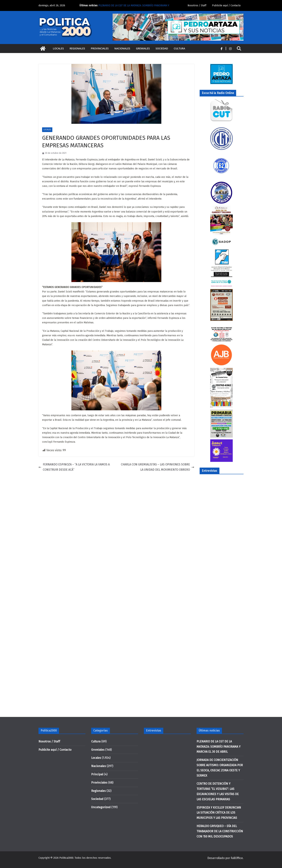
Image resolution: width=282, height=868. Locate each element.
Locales (58, 48)
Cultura (179, 48)
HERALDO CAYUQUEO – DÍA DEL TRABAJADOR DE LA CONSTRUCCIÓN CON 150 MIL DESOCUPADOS (220, 831)
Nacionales (122, 48)
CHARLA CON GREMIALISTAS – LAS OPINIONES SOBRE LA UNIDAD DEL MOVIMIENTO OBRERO (158, 467)
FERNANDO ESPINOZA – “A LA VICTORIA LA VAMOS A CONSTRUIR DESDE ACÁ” (74, 467)
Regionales (77, 48)
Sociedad (162, 48)
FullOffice (237, 858)
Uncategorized (101, 807)
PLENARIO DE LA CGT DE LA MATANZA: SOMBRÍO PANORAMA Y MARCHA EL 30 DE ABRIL (219, 747)
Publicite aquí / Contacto (226, 5)
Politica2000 (66, 858)
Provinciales (100, 48)
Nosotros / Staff (197, 5)
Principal (97, 774)
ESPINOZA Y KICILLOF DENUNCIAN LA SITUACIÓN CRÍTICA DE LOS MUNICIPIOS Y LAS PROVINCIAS (219, 813)
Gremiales (143, 48)
